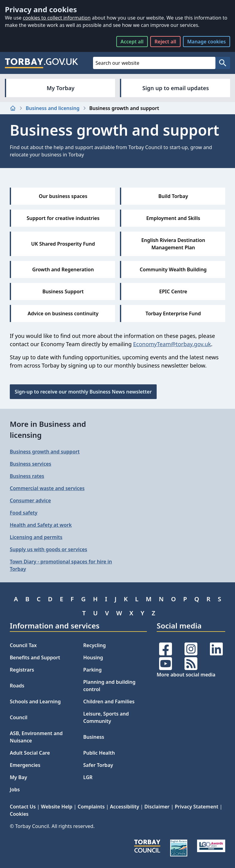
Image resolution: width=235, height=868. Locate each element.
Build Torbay (173, 196)
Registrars (22, 670)
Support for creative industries (63, 218)
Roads (17, 686)
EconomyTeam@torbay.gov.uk (172, 344)
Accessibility (124, 807)
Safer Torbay (98, 765)
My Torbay (61, 88)
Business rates (27, 476)
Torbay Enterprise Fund (173, 313)
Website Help (57, 807)
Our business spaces (63, 196)
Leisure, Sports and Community (106, 717)
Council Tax (23, 645)
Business (94, 737)
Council (19, 717)
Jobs (15, 789)
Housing (93, 657)
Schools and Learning (35, 701)
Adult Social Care (30, 753)
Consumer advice (30, 500)
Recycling (95, 645)
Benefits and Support (35, 657)
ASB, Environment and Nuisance (36, 737)
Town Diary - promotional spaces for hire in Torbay (61, 565)
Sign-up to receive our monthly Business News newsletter (83, 392)
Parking (92, 670)
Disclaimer (157, 807)
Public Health (99, 753)
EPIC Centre (173, 291)
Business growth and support (45, 452)
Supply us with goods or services (48, 549)
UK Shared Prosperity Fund (63, 244)
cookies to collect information (57, 18)
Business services (30, 464)
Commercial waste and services (47, 488)
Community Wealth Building (173, 269)
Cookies (19, 814)
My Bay (18, 777)
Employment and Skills (173, 218)
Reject (165, 42)
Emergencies (25, 765)
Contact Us (23, 807)
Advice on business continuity (63, 313)
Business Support (63, 291)
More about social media (186, 675)
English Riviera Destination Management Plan (173, 244)
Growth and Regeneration (63, 269)
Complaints (91, 807)
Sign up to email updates (175, 88)
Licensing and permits (36, 537)
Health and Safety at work (41, 525)
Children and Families (109, 701)
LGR (88, 777)
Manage (207, 42)
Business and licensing (53, 108)
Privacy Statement (196, 807)
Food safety (24, 513)
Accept (132, 42)
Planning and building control (109, 686)
